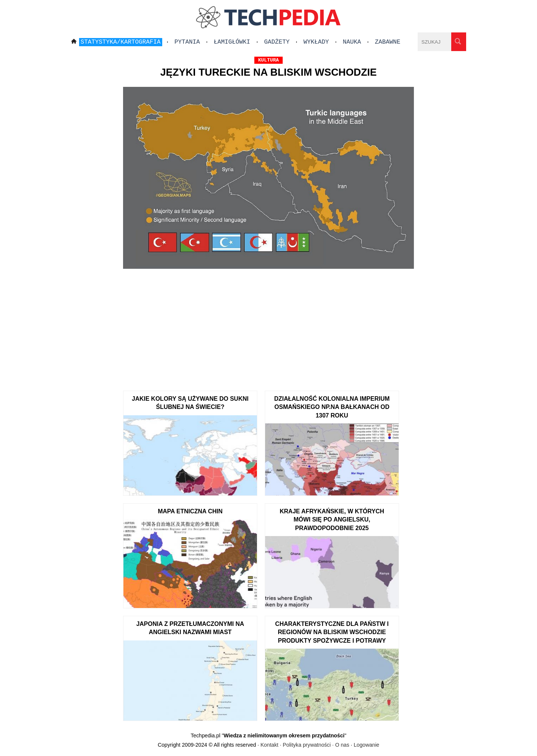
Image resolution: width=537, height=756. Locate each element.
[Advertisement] (268, 327)
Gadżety (277, 42)
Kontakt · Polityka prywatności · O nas (305, 745)
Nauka (352, 42)
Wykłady (316, 42)
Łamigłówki (232, 42)
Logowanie (366, 745)
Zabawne (387, 42)
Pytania (187, 42)
